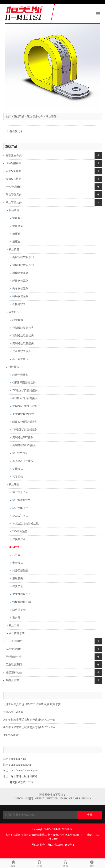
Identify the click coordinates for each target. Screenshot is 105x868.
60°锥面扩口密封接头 (25, 398)
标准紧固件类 (14, 155)
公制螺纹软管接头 (23, 328)
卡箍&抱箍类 (13, 163)
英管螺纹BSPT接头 (23, 414)
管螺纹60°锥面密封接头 (26, 406)
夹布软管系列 (20, 289)
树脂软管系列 (20, 273)
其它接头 (18, 477)
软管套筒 (18, 320)
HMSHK (87, 799)
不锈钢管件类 (14, 657)
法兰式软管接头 (22, 351)
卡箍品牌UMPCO (13, 712)
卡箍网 (29, 799)
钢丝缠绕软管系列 (23, 265)
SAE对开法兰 (20, 492)
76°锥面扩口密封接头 (25, 430)
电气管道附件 (14, 187)
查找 (90, 815)
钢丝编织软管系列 (23, 257)
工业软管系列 (14, 665)
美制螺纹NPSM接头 (24, 445)
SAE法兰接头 (20, 453)
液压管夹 (18, 578)
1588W (63, 799)
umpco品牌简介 (12, 735)
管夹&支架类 (13, 171)
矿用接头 (18, 469)
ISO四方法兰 (20, 531)
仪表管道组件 (14, 649)
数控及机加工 (14, 680)
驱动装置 (14, 210)
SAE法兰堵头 (20, 516)
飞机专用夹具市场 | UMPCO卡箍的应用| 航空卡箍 (32, 704)
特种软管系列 (20, 296)
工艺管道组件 (14, 641)
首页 (8, 116)
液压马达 (18, 226)
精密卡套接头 (20, 375)
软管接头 (14, 312)
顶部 (92, 863)
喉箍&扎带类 (13, 179)
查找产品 (19, 116)
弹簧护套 (18, 586)
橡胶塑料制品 (14, 672)
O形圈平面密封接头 (24, 383)
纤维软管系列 (20, 281)
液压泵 (16, 218)
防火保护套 (19, 610)
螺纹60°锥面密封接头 (25, 422)
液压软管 (14, 249)
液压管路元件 (35, 116)
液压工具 (14, 625)
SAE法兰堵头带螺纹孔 (25, 524)
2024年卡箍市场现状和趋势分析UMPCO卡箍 (29, 727)
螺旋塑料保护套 (22, 602)
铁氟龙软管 (19, 304)
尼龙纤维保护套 (22, 594)
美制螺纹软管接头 (23, 343)
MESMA (40, 799)
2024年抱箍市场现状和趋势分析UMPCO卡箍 (29, 720)
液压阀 (16, 234)
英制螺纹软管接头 (23, 336)
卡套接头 (18, 563)
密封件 (16, 618)
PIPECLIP (52, 799)
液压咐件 (51, 116)
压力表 (16, 555)
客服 (66, 863)
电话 (39, 863)
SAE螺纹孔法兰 (21, 500)
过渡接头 (14, 367)
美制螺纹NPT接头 (23, 437)
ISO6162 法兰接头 (23, 461)
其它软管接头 (20, 359)
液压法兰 (14, 484)
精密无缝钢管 (20, 571)
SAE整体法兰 (20, 508)
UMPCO (18, 799)
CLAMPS (75, 799)
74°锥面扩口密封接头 (25, 390)
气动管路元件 (14, 195)
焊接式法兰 (19, 539)
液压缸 (16, 242)
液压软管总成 (17, 633)
